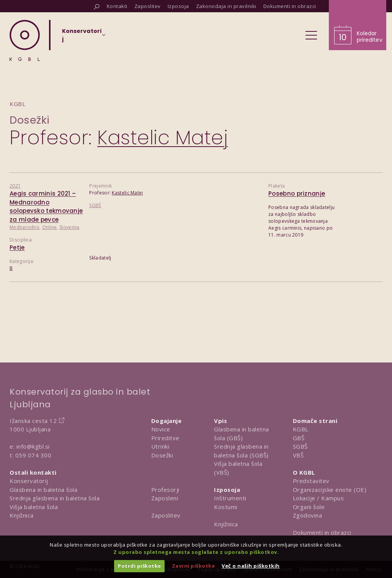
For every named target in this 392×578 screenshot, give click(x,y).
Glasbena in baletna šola (43, 490)
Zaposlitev (166, 515)
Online (50, 227)
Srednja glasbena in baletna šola (55, 498)
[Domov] (25, 40)
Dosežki (30, 120)
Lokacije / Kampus (318, 498)
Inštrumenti (230, 498)
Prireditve (165, 438)
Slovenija (69, 227)
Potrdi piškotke (140, 566)
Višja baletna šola (34, 507)
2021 (15, 186)
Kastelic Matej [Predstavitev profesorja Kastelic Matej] (163, 138)
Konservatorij (29, 481)
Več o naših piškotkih (251, 566)
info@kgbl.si (33, 446)
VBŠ (298, 455)
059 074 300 (33, 455)
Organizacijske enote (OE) (330, 490)
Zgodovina (308, 515)
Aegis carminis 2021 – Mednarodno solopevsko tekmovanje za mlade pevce (46, 207)
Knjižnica (22, 515)
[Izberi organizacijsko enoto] (82, 38)
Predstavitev (311, 481)
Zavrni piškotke (194, 566)
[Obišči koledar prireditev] (358, 25)
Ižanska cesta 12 (33, 421)
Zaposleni (165, 498)
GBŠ (299, 438)
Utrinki (160, 446)
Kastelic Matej (127, 193)
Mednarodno (24, 227)
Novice (161, 429)
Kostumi (226, 507)
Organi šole (309, 507)
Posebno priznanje (297, 193)
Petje (17, 247)
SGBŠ (95, 205)
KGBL (301, 429)
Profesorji (165, 490)
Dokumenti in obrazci (322, 532)
